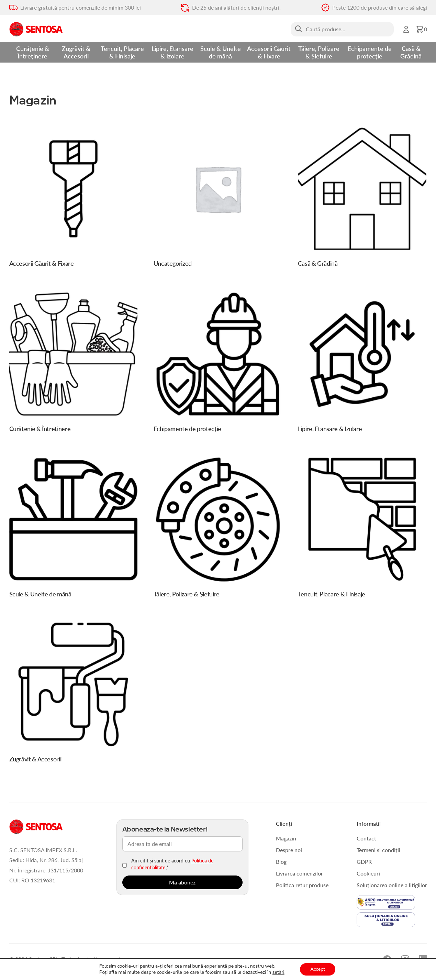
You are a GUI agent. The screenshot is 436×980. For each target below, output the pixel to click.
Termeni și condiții (378, 850)
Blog (281, 862)
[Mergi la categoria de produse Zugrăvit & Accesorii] (74, 693)
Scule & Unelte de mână (221, 52)
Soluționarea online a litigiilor (392, 885)
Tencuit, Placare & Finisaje (122, 52)
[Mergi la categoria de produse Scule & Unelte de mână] (74, 528)
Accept (318, 969)
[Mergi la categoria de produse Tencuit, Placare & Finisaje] (362, 528)
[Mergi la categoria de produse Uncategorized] (218, 198)
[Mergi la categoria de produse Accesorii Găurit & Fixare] (74, 198)
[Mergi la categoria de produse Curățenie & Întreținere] (74, 363)
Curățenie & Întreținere (33, 52)
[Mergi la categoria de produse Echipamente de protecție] (218, 363)
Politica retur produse (302, 885)
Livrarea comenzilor (299, 873)
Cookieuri (368, 873)
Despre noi (289, 850)
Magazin (286, 838)
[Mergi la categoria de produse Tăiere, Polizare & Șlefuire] (218, 528)
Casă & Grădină (411, 52)
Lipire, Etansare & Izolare (172, 52)
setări (278, 972)
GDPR (364, 862)
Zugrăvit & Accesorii (76, 52)
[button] (421, 29)
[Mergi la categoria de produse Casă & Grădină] (362, 198)
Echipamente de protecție (370, 52)
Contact (366, 838)
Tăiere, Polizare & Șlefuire (319, 52)
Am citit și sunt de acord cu (172, 864)
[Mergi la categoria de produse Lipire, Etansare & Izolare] (362, 363)
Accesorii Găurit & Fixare (269, 52)
